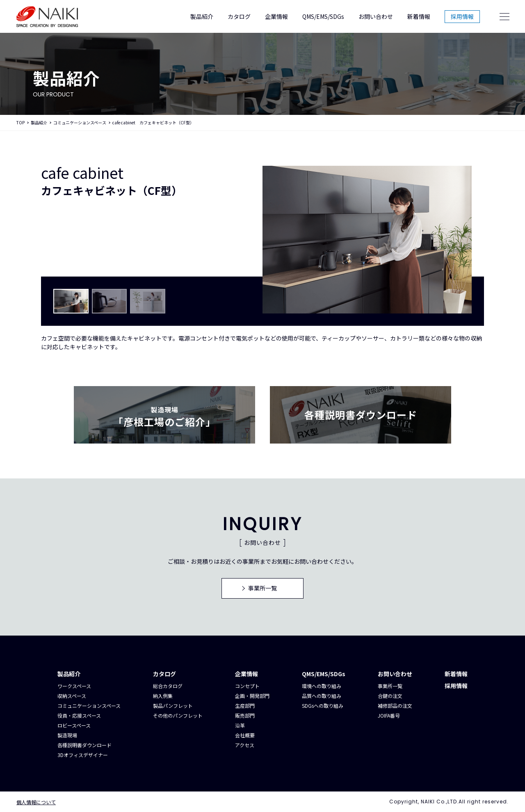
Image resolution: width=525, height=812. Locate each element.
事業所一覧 (390, 686)
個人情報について (36, 802)
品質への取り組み (322, 696)
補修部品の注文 (395, 706)
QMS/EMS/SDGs (323, 16)
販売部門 (245, 715)
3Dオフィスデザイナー (83, 755)
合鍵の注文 (390, 696)
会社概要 (245, 735)
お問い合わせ (376, 16)
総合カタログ (168, 686)
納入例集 (163, 696)
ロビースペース (74, 725)
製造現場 (67, 735)
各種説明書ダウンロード (84, 745)
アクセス (245, 745)
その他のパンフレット (178, 715)
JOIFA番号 (389, 715)
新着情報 (419, 16)
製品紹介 (202, 16)
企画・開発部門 (252, 696)
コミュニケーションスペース (80, 122)
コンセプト (247, 686)
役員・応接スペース (79, 715)
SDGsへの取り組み (323, 706)
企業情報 (276, 16)
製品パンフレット (173, 706)
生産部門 (245, 706)
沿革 (240, 725)
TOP (21, 122)
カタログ (239, 16)
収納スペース (72, 696)
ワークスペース (74, 686)
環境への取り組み (322, 686)
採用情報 (462, 16)
